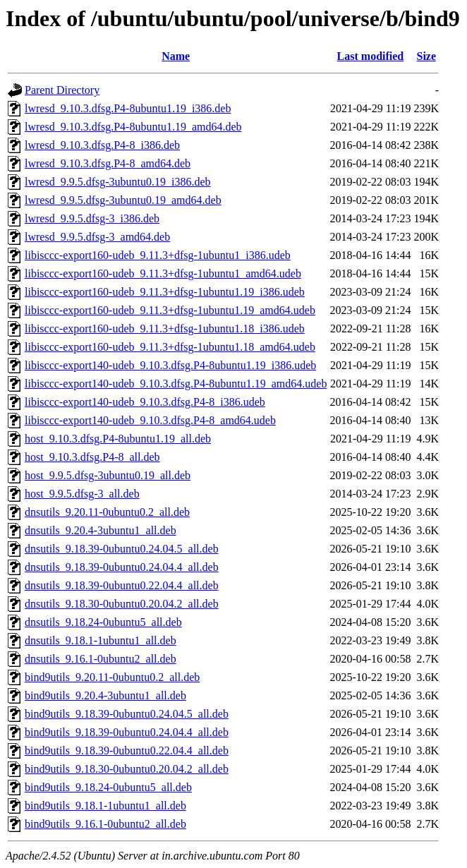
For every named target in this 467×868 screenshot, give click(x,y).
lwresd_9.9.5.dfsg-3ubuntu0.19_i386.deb (118, 182)
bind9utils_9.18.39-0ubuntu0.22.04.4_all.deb (127, 751)
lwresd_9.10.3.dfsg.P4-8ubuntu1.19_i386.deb (128, 108)
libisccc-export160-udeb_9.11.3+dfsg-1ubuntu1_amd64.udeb (163, 273)
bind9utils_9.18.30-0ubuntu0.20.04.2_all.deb (127, 769)
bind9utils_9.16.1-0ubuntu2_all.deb (105, 824)
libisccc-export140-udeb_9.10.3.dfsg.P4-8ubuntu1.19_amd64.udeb (176, 384)
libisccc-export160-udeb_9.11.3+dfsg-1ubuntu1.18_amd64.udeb (170, 347)
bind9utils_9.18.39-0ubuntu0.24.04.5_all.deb (127, 714)
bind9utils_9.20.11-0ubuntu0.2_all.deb (112, 677)
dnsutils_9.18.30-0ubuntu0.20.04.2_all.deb (122, 604)
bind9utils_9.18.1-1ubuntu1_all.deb (105, 806)
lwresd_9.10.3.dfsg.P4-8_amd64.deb (108, 163)
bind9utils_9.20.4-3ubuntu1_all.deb (105, 695)
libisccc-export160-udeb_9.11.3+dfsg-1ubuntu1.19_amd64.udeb (170, 310)
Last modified (371, 56)
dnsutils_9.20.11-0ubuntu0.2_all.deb (107, 512)
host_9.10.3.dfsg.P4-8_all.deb (92, 457)
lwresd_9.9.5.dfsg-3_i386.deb (92, 218)
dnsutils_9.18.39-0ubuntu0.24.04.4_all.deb (122, 567)
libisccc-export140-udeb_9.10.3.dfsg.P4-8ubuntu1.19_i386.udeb (170, 365)
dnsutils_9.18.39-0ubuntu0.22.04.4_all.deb (122, 585)
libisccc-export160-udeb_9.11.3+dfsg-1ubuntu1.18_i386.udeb (165, 328)
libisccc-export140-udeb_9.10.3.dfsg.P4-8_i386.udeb (145, 402)
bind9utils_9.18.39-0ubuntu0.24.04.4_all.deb (127, 732)
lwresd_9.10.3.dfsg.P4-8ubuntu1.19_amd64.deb (133, 127)
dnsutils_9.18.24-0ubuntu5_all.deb (103, 622)
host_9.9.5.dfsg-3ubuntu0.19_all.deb (108, 475)
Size (426, 56)
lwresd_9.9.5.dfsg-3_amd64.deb (97, 237)
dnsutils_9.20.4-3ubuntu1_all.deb (101, 530)
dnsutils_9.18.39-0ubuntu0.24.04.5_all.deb (122, 549)
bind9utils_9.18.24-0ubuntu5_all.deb (108, 787)
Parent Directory (62, 90)
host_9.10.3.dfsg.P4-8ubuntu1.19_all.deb (118, 439)
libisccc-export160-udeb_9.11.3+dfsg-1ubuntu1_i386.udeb (158, 255)
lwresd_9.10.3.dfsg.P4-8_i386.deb (102, 145)
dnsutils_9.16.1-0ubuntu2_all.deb (101, 659)
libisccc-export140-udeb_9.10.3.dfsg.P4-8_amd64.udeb (150, 420)
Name (176, 56)
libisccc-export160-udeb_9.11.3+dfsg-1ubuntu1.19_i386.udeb (165, 292)
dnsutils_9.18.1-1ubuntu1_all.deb (101, 640)
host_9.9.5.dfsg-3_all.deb (82, 494)
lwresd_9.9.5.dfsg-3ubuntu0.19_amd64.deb (123, 200)
